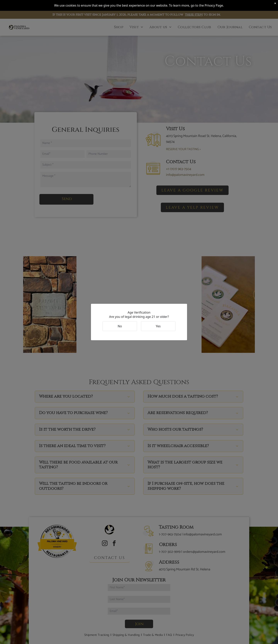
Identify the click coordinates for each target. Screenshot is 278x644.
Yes (158, 326)
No (120, 326)
